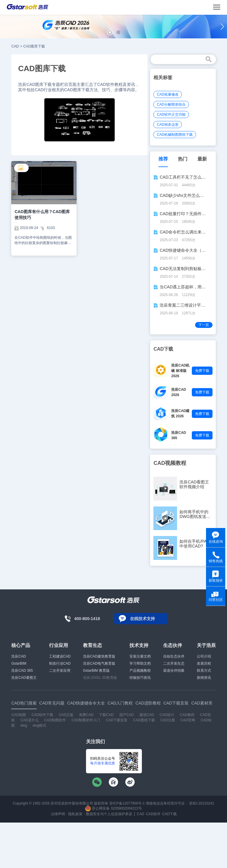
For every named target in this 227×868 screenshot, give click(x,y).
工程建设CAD (60, 656)
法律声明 (58, 814)
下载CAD (106, 715)
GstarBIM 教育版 (96, 671)
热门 (183, 159)
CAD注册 (167, 720)
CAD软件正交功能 (171, 115)
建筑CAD (147, 715)
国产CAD (127, 715)
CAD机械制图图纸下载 (175, 135)
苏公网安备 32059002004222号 (113, 808)
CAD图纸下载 (144, 720)
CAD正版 (66, 715)
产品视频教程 (140, 671)
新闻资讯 (204, 678)
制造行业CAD (60, 663)
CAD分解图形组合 (171, 104)
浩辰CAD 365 (22, 671)
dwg (24, 725)
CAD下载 (170, 814)
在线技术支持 (142, 619)
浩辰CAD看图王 (24, 678)
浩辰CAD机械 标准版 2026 (180, 371)
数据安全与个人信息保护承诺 (109, 814)
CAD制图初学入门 (86, 720)
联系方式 (204, 671)
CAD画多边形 (167, 125)
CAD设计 (167, 715)
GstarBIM (19, 663)
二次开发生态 (174, 663)
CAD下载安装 (117, 720)
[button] (110, 32)
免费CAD (86, 715)
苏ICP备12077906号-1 (127, 803)
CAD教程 (187, 715)
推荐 (163, 159)
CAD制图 (18, 715)
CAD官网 (188, 720)
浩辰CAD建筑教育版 (99, 656)
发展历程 (204, 663)
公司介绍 (204, 656)
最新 (202, 159)
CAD (15, 46)
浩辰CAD (18, 656)
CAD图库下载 (34, 46)
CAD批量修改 (167, 94)
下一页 (204, 325)
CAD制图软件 (55, 720)
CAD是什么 (29, 720)
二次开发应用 (60, 671)
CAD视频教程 (170, 463)
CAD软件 (153, 814)
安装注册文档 (140, 656)
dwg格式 (39, 725)
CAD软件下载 (42, 715)
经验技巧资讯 (140, 678)
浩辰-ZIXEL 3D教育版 (100, 678)
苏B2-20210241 (202, 803)
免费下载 (202, 371)
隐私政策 (75, 814)
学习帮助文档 (140, 663)
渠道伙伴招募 (174, 671)
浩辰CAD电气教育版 (99, 663)
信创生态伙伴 (174, 656)
